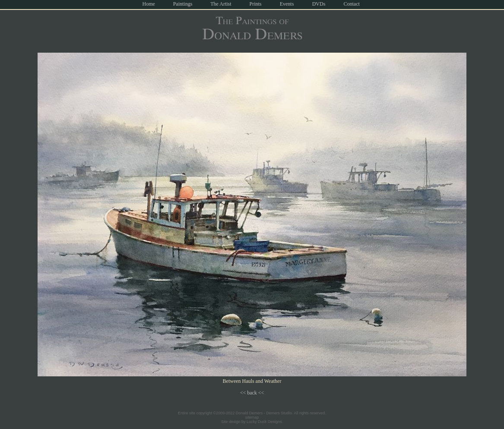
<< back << (252, 393)
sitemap (252, 417)
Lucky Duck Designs (264, 422)
